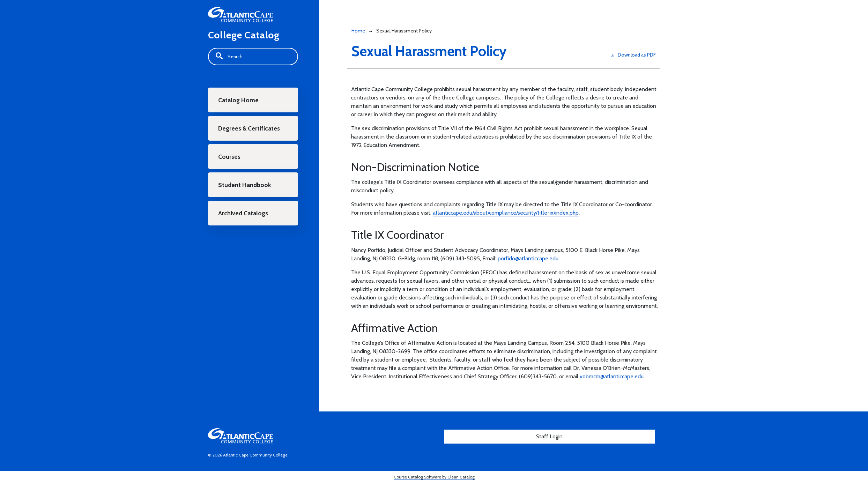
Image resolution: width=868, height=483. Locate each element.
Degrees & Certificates (249, 128)
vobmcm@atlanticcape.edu (612, 376)
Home (358, 31)
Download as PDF (633, 55)
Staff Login (549, 436)
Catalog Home (238, 100)
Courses (229, 157)
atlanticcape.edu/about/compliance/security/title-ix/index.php (506, 213)
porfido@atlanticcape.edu (528, 258)
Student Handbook (245, 185)
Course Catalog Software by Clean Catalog (434, 477)
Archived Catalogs (243, 213)
